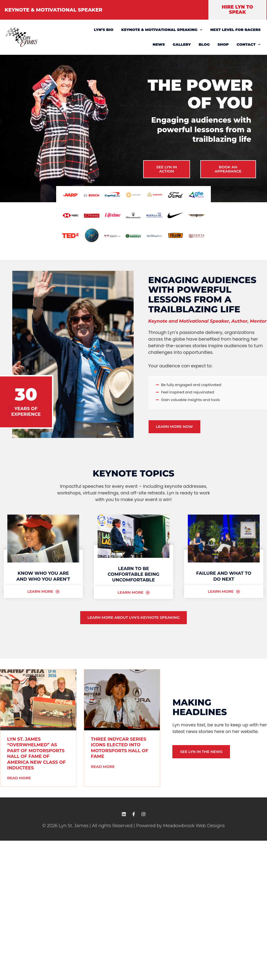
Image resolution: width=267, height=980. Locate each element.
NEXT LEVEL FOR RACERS (235, 30)
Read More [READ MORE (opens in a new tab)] (19, 778)
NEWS (159, 44)
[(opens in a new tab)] (38, 700)
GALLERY (182, 44)
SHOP (223, 44)
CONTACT (249, 45)
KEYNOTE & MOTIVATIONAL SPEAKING (162, 30)
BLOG (204, 44)
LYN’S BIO (104, 30)
